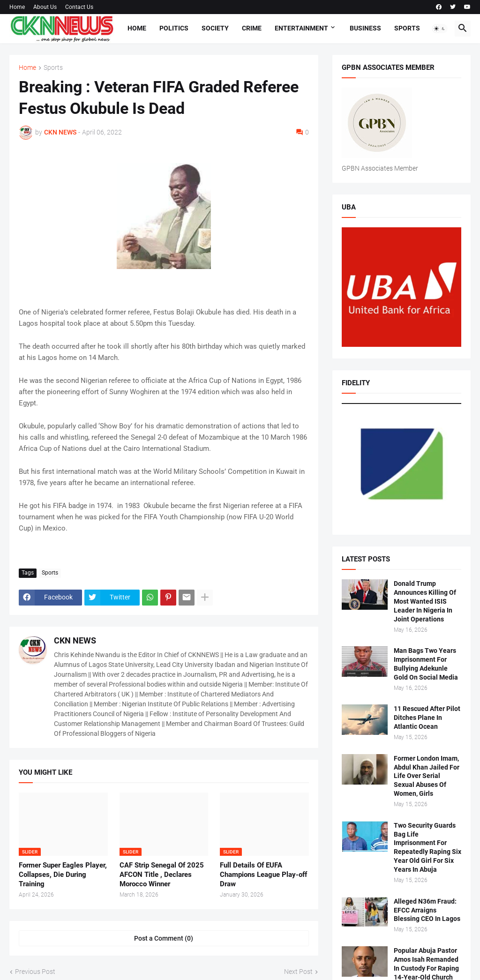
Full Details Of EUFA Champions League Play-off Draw (263, 875)
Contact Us (79, 7)
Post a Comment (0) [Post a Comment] (164, 938)
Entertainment (301, 28)
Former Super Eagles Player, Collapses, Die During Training (63, 875)
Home (17, 7)
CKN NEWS (75, 640)
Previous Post (35, 972)
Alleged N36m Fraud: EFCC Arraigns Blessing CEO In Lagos (427, 910)
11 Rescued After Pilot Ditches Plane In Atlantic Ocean (427, 718)
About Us (45, 7)
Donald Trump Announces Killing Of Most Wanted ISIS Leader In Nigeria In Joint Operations (425, 601)
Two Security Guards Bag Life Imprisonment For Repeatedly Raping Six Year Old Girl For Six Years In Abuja (427, 847)
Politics (174, 28)
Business (365, 28)
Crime (252, 28)
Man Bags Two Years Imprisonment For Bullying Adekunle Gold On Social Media (426, 664)
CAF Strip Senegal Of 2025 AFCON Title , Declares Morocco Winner (162, 875)
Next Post (298, 972)
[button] (440, 29)
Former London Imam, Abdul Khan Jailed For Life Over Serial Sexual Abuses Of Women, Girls (427, 776)
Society (215, 28)
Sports (407, 28)
